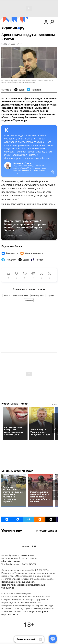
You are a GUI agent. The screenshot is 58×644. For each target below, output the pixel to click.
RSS (34, 546)
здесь (52, 204)
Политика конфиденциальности (18, 582)
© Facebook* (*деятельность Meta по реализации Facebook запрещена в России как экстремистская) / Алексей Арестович (27, 82)
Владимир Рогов (38, 295)
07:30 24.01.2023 (8, 44)
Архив (26, 546)
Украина (51, 295)
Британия (29, 300)
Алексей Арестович (21, 295)
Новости (7, 295)
